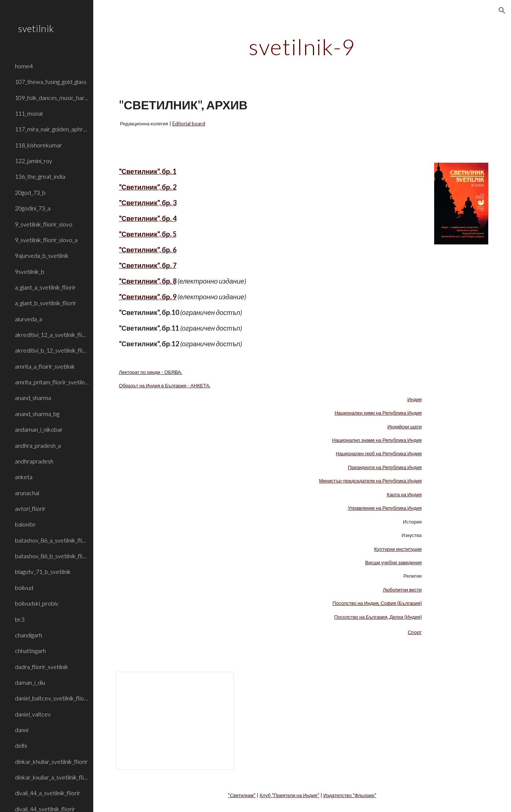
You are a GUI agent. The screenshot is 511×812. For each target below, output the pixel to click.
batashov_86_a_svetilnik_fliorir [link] (52, 540)
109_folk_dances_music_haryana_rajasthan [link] (52, 98)
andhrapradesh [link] (34, 461)
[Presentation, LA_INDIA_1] (175, 721)
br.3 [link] (20, 619)
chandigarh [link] (29, 635)
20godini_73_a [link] (33, 208)
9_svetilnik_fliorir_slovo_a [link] (46, 240)
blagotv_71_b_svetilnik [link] (43, 571)
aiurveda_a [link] (29, 319)
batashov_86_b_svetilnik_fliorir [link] (52, 556)
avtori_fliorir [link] (30, 508)
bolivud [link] (24, 588)
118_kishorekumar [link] (38, 145)
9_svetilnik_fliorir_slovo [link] (44, 224)
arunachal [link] (27, 493)
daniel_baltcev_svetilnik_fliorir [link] (52, 698)
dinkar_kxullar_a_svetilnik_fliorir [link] (52, 777)
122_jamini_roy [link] (34, 161)
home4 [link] (24, 66)
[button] (502, 10)
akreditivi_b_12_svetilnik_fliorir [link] (52, 350)
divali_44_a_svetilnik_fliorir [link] (48, 793)
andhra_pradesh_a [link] (38, 445)
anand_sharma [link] (33, 398)
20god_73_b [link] (30, 192)
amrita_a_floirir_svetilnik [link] (45, 366)
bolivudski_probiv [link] (37, 603)
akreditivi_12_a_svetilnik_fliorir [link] (52, 335)
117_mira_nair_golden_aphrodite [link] (52, 129)
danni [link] (22, 730)
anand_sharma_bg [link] (37, 414)
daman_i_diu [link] (30, 682)
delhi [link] (21, 745)
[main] (302, 47)
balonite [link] (25, 524)
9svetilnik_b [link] (30, 271)
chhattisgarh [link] (30, 651)
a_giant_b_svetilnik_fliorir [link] (46, 303)
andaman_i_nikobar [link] (39, 429)
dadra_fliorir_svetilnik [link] (42, 667)
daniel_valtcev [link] (33, 714)
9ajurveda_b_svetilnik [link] (42, 255)
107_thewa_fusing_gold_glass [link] (51, 82)
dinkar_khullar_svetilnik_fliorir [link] (51, 761)
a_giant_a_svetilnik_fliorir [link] (45, 287)
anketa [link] (24, 477)
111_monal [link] (29, 113)
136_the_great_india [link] (40, 176)
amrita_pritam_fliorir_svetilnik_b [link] (52, 382)
